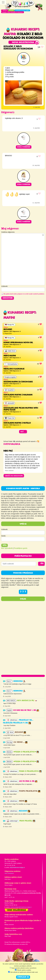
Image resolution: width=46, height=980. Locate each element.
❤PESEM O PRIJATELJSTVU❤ (26, 752)
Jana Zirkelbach (9, 873)
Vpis (4, 545)
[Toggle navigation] (3, 2)
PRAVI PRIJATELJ (27, 821)
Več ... (23, 432)
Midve (23, 801)
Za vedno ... (20, 742)
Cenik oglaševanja (16, 910)
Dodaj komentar (24, 147)
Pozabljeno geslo (21, 548)
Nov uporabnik (7, 548)
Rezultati (20, 732)
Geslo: (4, 536)
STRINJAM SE (23, 977)
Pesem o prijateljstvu (30, 771)
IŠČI (42, 564)
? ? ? (23, 592)
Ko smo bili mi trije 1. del (26, 710)
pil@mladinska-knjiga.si (17, 867)
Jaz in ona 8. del (28, 781)
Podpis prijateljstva (30, 791)
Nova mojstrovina (23, 42)
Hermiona (19, 681)
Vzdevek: (4, 529)
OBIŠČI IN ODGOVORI (14, 476)
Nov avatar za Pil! (27, 701)
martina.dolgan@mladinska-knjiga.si (21, 907)
